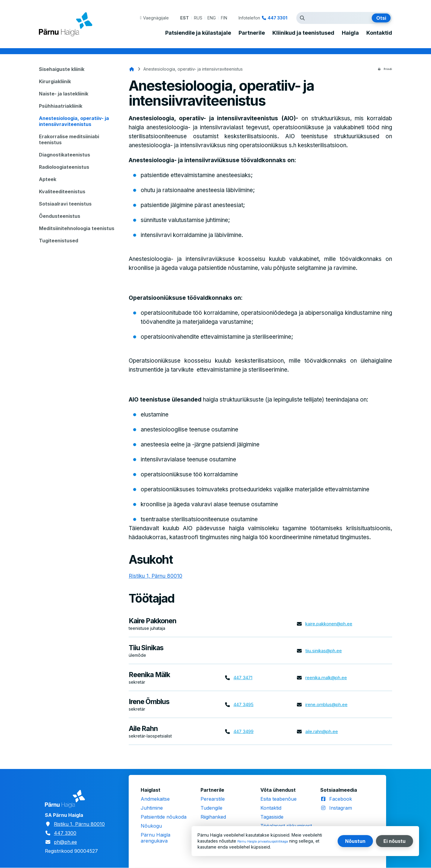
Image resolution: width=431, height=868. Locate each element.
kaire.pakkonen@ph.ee (331, 624)
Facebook (341, 799)
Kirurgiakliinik (55, 81)
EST (185, 18)
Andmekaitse (155, 799)
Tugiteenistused (59, 241)
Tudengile (211, 808)
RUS (198, 18)
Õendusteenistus (60, 216)
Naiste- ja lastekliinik (64, 94)
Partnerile (252, 33)
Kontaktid (379, 33)
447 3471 (245, 678)
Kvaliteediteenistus (62, 191)
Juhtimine (152, 808)
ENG (212, 18)
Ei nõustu (394, 841)
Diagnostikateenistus (65, 155)
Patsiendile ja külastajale (198, 33)
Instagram (341, 808)
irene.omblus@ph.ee (328, 705)
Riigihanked (213, 817)
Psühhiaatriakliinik (61, 106)
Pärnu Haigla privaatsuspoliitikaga (270, 841)
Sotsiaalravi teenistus (65, 204)
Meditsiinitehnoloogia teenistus (77, 228)
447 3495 (245, 705)
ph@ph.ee (65, 842)
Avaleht (132, 69)
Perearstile (213, 799)
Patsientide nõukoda (164, 817)
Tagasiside (272, 817)
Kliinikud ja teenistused (303, 33)
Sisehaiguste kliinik (62, 69)
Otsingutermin (304, 18)
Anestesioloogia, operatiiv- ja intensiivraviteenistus (74, 121)
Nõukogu (151, 826)
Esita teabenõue (279, 799)
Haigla (350, 33)
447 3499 (245, 732)
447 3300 (65, 833)
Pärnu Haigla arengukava (155, 838)
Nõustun (355, 841)
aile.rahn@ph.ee (324, 732)
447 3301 (277, 18)
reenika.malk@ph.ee (328, 678)
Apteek (48, 179)
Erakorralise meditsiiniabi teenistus (69, 139)
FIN (224, 18)
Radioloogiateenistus (64, 167)
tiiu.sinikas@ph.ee (325, 651)
